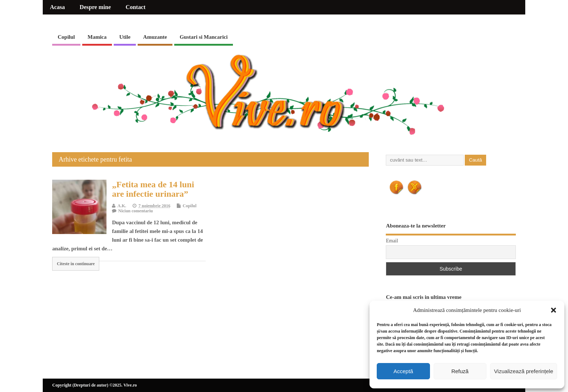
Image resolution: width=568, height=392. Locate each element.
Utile (125, 37)
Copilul (66, 37)
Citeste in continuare (76, 264)
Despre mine (95, 7)
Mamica (97, 37)
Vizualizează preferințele (524, 371)
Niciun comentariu (135, 211)
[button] (554, 310)
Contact (136, 7)
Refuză (460, 371)
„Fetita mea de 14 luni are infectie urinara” (153, 189)
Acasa (57, 7)
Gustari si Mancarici (204, 37)
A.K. (122, 206)
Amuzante (155, 37)
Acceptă (403, 371)
